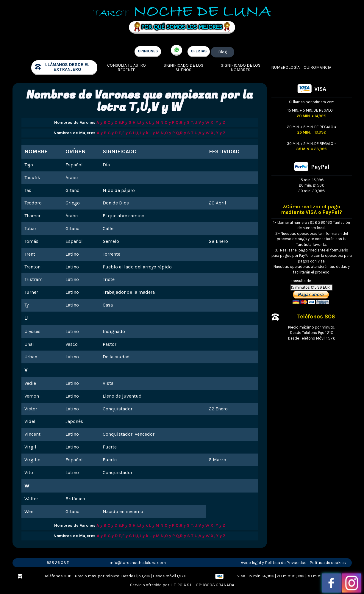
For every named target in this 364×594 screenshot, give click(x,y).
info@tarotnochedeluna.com (138, 563)
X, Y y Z (218, 122)
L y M (154, 122)
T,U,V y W (200, 122)
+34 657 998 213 (176, 50)
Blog (222, 52)
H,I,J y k (140, 122)
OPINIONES (148, 51)
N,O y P (167, 122)
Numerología (285, 67)
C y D (112, 122)
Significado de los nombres (241, 68)
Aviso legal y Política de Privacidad (274, 563)
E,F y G (125, 122)
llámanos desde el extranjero (67, 67)
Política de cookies (328, 563)
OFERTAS (199, 51)
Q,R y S (183, 122)
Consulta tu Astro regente (126, 68)
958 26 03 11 (58, 563)
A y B (101, 122)
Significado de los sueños (183, 68)
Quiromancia (317, 67)
